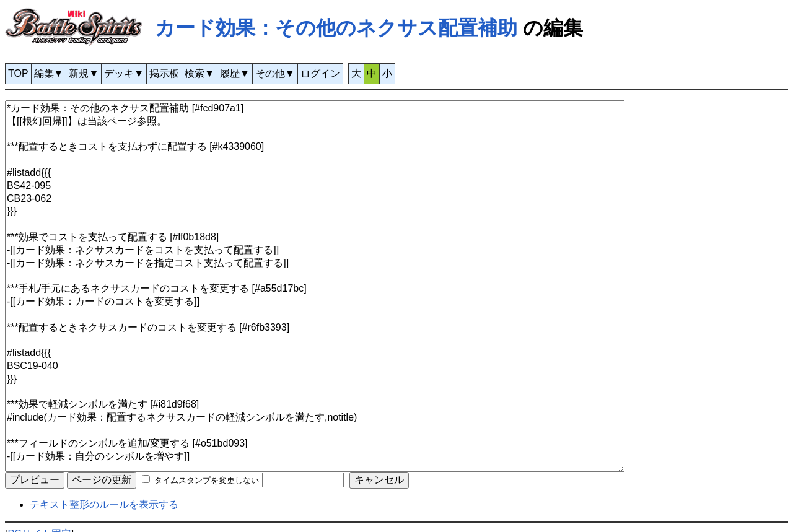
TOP (18, 73)
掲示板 (164, 73)
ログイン (320, 73)
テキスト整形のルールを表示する (104, 504)
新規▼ (84, 73)
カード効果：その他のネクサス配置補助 (336, 28)
